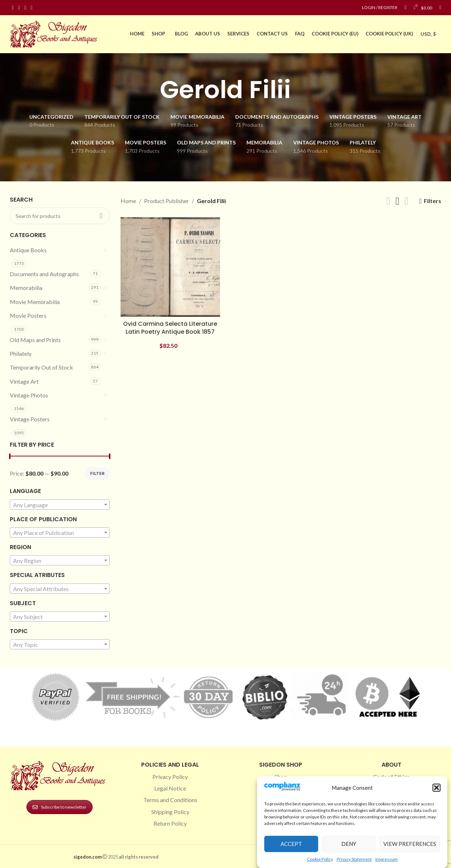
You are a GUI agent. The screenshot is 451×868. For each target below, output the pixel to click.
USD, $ (428, 34)
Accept (291, 844)
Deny (349, 844)
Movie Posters (28, 315)
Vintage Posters (30, 419)
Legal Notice (170, 788)
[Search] (440, 8)
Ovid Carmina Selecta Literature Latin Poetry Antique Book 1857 (170, 328)
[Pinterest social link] (25, 8)
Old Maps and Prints (35, 340)
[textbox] (60, 505)
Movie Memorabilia (35, 302)
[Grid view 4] (407, 201)
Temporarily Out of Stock (41, 367)
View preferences (410, 844)
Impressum (387, 859)
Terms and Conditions (170, 800)
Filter (97, 473)
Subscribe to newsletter (60, 807)
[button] (437, 788)
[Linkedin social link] (31, 8)
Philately (21, 353)
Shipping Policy (170, 812)
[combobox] (60, 505)
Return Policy (170, 823)
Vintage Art (24, 381)
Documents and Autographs (44, 274)
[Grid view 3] (398, 201)
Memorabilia (26, 288)
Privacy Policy (170, 777)
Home (128, 201)
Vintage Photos (29, 395)
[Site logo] (55, 33)
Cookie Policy (320, 859)
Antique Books (28, 250)
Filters (433, 201)
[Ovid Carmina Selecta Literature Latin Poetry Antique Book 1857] (170, 267)
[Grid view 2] (389, 201)
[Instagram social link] (19, 8)
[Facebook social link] (13, 8)
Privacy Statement (354, 859)
